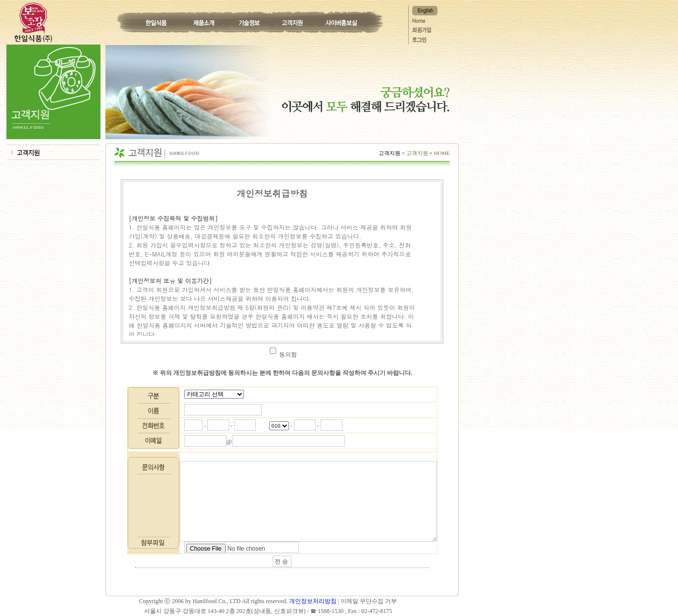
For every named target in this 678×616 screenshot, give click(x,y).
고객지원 (417, 153)
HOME (441, 153)
